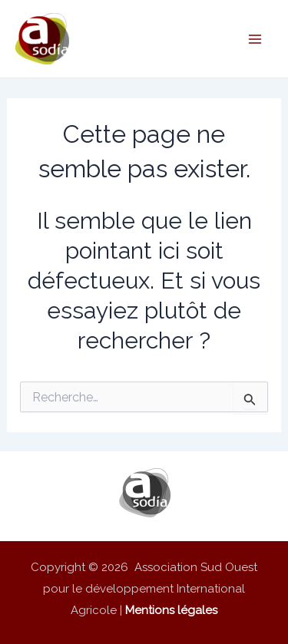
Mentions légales (171, 610)
